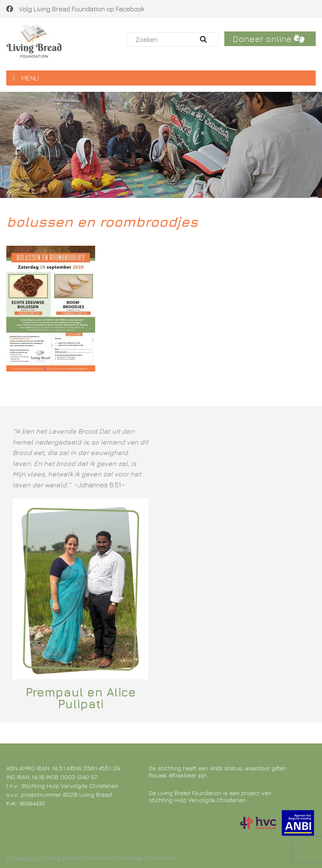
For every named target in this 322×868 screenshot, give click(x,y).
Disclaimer (163, 858)
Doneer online (269, 39)
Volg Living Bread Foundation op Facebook (75, 9)
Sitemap (131, 858)
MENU (26, 78)
